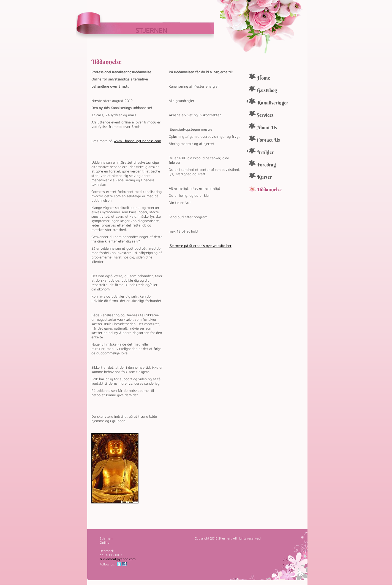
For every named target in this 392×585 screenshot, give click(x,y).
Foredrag (266, 165)
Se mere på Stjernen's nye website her (200, 246)
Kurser (264, 177)
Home (263, 78)
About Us (267, 127)
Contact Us (268, 140)
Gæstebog (267, 90)
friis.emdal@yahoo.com (118, 559)
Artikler (265, 152)
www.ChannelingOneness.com (137, 141)
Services (265, 115)
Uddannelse (269, 189)
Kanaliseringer (273, 103)
